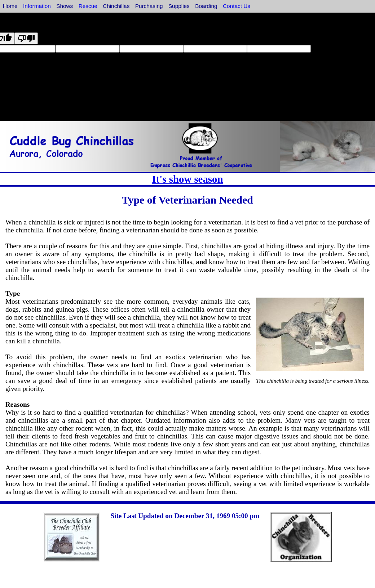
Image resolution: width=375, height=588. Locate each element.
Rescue (88, 6)
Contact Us (237, 6)
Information (37, 6)
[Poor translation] (26, 38)
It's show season (188, 179)
